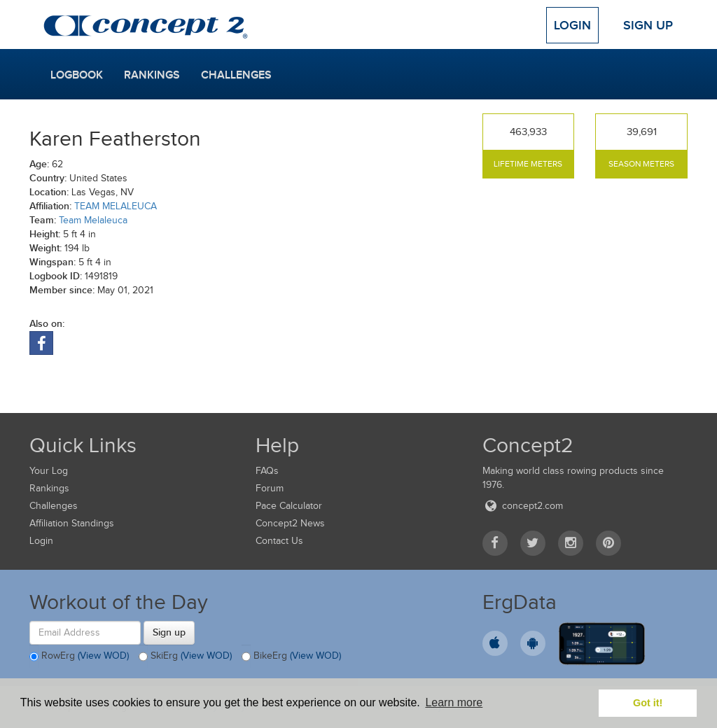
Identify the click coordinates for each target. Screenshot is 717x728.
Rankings (152, 75)
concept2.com (523, 506)
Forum (270, 488)
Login (572, 25)
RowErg (79, 657)
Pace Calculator (289, 506)
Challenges (236, 75)
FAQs (267, 471)
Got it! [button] (648, 703)
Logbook (77, 75)
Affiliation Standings (72, 523)
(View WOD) (103, 656)
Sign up (169, 632)
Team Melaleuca (93, 220)
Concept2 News (290, 523)
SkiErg (185, 657)
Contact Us (279, 541)
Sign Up (648, 25)
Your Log (49, 471)
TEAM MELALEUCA (116, 206)
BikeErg (291, 657)
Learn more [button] (454, 702)
